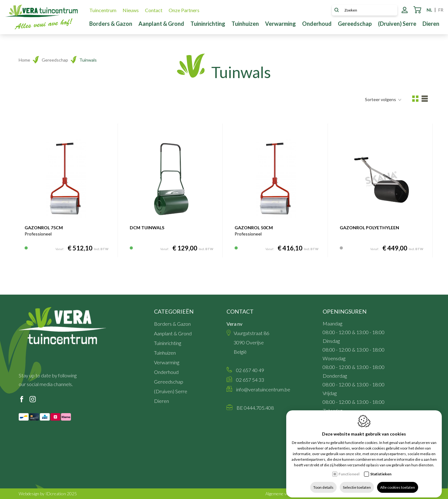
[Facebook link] (22, 399)
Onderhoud (317, 24)
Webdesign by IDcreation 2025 (48, 494)
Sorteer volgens (383, 99)
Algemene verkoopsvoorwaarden (296, 494)
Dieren (431, 24)
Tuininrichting (208, 24)
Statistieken (381, 469)
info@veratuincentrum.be (263, 389)
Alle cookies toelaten (398, 483)
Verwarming (280, 24)
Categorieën (174, 311)
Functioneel (349, 469)
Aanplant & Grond (161, 24)
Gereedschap (355, 24)
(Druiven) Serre (397, 24)
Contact (154, 10)
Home (24, 60)
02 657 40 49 (250, 370)
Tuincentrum (103, 10)
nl (429, 10)
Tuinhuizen (245, 24)
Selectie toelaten (357, 483)
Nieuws (131, 10)
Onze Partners (184, 10)
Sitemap (347, 494)
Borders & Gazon (111, 24)
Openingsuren (345, 311)
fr (441, 10)
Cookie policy (417, 494)
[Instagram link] (33, 399)
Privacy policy (379, 494)
